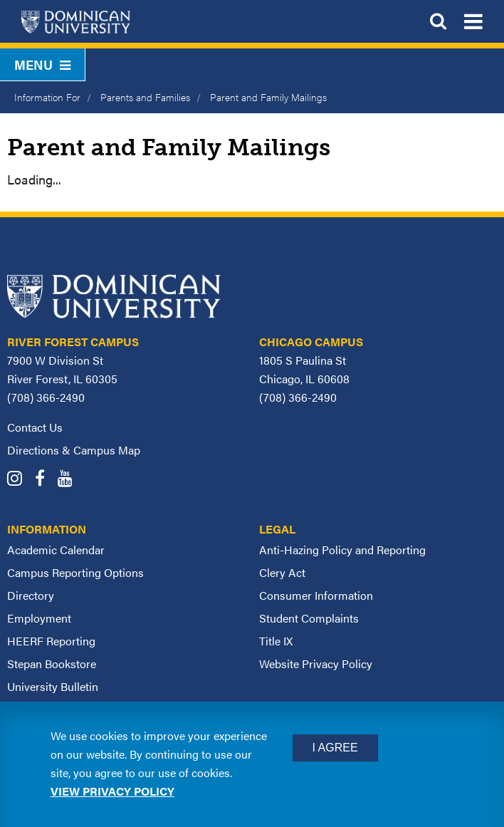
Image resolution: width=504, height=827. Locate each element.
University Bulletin (53, 686)
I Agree (335, 748)
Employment (39, 618)
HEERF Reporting (51, 641)
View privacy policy (112, 791)
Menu (42, 64)
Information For (47, 97)
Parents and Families (145, 97)
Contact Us (35, 427)
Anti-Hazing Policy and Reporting (342, 550)
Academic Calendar (56, 550)
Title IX (276, 641)
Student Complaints (309, 618)
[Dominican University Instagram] (20, 480)
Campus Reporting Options (75, 572)
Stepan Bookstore (52, 664)
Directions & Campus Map (74, 450)
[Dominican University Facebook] (45, 480)
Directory (31, 595)
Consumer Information (316, 595)
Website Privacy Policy (316, 664)
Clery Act (282, 572)
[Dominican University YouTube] (70, 480)
